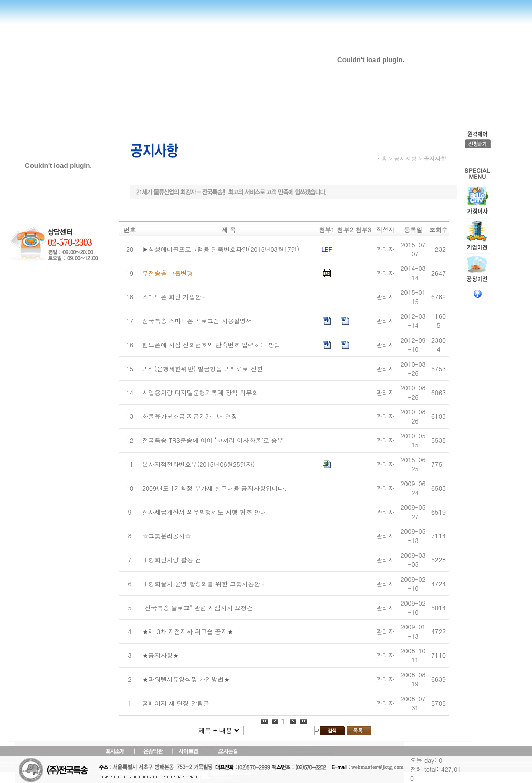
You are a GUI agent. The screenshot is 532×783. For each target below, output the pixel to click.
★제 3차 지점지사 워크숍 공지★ (188, 631)
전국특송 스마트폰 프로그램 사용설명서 (197, 321)
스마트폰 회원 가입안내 (175, 297)
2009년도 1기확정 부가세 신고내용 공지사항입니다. (214, 488)
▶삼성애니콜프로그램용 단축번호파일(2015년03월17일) (221, 249)
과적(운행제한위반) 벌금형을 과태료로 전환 (202, 368)
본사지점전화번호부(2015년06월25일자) (198, 464)
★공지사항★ (161, 655)
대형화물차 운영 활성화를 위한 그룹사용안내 (204, 583)
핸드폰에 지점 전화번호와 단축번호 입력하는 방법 (211, 344)
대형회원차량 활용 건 (172, 560)
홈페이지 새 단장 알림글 (176, 703)
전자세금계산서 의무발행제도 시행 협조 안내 (204, 512)
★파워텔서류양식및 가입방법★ (186, 679)
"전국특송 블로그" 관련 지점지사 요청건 (198, 607)
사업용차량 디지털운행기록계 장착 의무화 (200, 392)
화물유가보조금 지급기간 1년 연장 (190, 416)
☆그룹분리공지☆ (167, 536)
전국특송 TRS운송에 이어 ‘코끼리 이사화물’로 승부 (213, 440)
